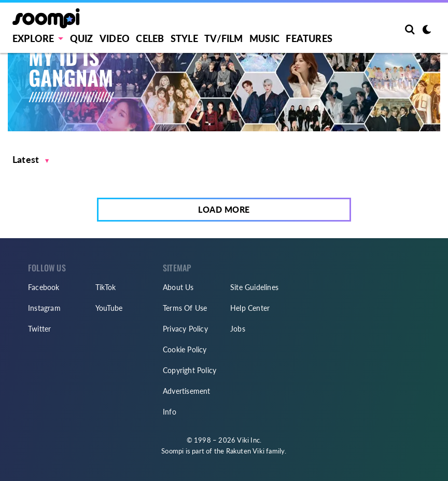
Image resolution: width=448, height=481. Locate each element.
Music (264, 38)
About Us (178, 287)
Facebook (44, 287)
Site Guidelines (254, 287)
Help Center (250, 308)
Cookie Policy (185, 349)
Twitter (39, 329)
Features (309, 38)
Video (115, 38)
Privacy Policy (185, 329)
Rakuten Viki (245, 451)
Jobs (238, 329)
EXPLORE (33, 38)
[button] (31, 160)
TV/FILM (223, 38)
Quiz (82, 38)
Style (184, 38)
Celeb (150, 38)
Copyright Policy (190, 370)
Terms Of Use (185, 308)
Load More (224, 209)
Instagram (44, 308)
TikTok (106, 287)
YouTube (109, 308)
